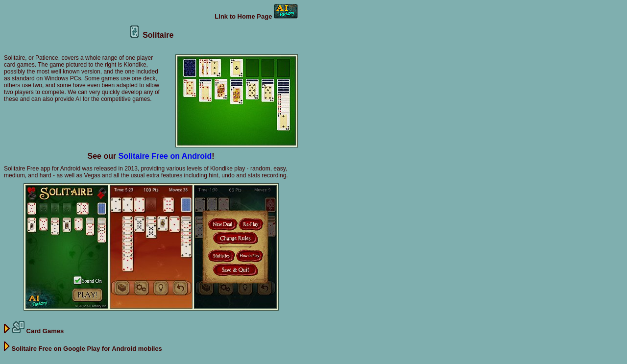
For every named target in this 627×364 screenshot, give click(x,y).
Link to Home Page (256, 16)
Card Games (34, 331)
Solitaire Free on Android (165, 156)
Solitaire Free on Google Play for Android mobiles (83, 349)
